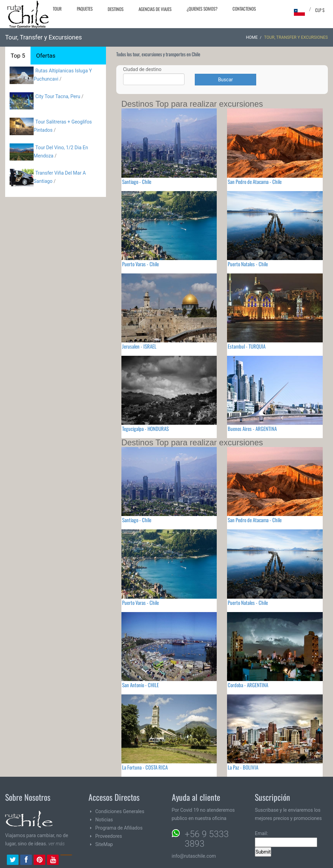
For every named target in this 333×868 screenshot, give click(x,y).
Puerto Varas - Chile (140, 264)
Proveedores (109, 836)
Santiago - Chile (137, 181)
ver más (57, 844)
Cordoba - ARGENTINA (248, 685)
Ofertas (46, 56)
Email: (286, 839)
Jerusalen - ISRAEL (139, 346)
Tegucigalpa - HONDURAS (145, 429)
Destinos (116, 9)
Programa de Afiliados (119, 828)
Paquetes (85, 9)
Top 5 (18, 56)
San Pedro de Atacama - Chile (255, 181)
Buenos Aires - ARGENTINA (252, 429)
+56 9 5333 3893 (207, 839)
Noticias (104, 820)
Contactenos (244, 9)
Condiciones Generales (120, 811)
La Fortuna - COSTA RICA (145, 767)
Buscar (225, 80)
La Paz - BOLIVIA (243, 767)
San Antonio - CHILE (140, 685)
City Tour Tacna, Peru (58, 96)
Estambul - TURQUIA (247, 346)
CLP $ (320, 10)
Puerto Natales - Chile (248, 264)
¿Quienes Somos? (202, 9)
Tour (57, 9)
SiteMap (104, 844)
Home (252, 37)
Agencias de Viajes (155, 9)
